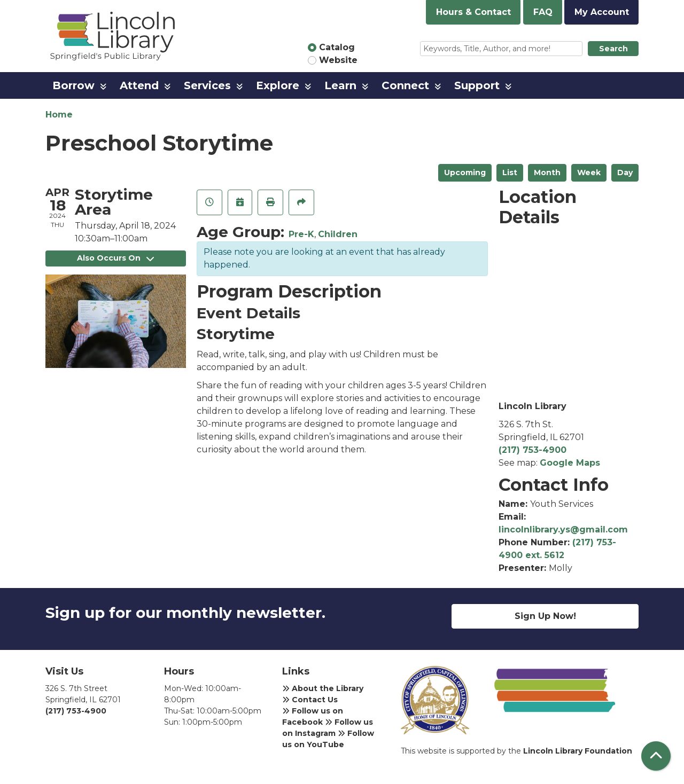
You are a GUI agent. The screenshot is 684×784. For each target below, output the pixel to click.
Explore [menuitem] (278, 85)
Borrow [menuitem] (73, 85)
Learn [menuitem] (340, 85)
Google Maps (570, 463)
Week (589, 173)
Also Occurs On (115, 258)
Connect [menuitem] (405, 85)
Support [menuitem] (477, 85)
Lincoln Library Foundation (578, 751)
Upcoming (465, 173)
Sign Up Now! (545, 616)
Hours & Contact (473, 12)
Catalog (337, 47)
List (510, 173)
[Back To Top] (656, 756)
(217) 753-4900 (533, 450)
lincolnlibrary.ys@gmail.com (563, 530)
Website (338, 60)
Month (547, 173)
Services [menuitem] (207, 85)
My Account (602, 12)
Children (338, 234)
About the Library (323, 688)
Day (625, 173)
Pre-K (301, 234)
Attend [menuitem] (139, 85)
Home (59, 115)
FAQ (543, 12)
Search (613, 49)
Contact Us (310, 700)
